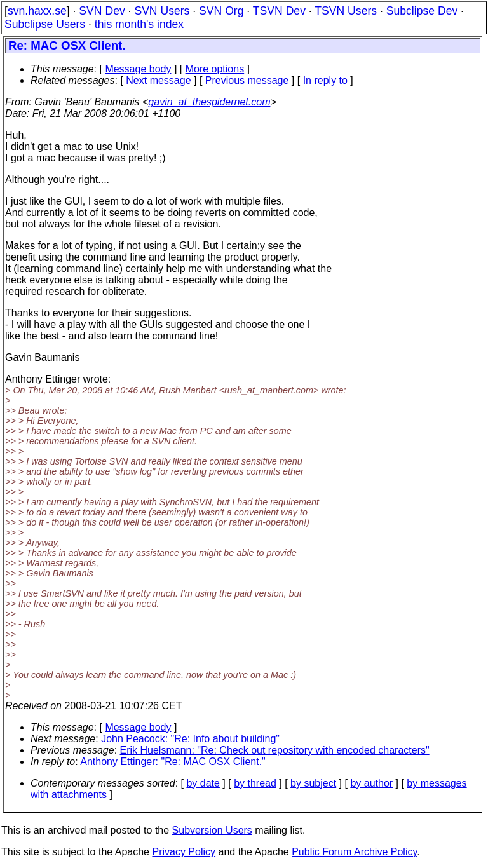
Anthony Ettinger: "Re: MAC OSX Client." (173, 762)
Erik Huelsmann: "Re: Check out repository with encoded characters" (275, 750)
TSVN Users (346, 11)
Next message (158, 80)
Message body (138, 69)
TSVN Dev (279, 11)
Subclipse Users (45, 24)
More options (215, 69)
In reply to (325, 80)
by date (203, 783)
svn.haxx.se (37, 11)
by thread (255, 783)
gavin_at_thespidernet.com (209, 102)
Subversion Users (212, 830)
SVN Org (221, 11)
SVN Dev (102, 11)
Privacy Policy (184, 852)
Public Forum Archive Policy (354, 852)
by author (371, 783)
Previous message (247, 80)
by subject (313, 783)
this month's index (139, 24)
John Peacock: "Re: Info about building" (190, 739)
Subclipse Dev (422, 11)
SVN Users (162, 11)
